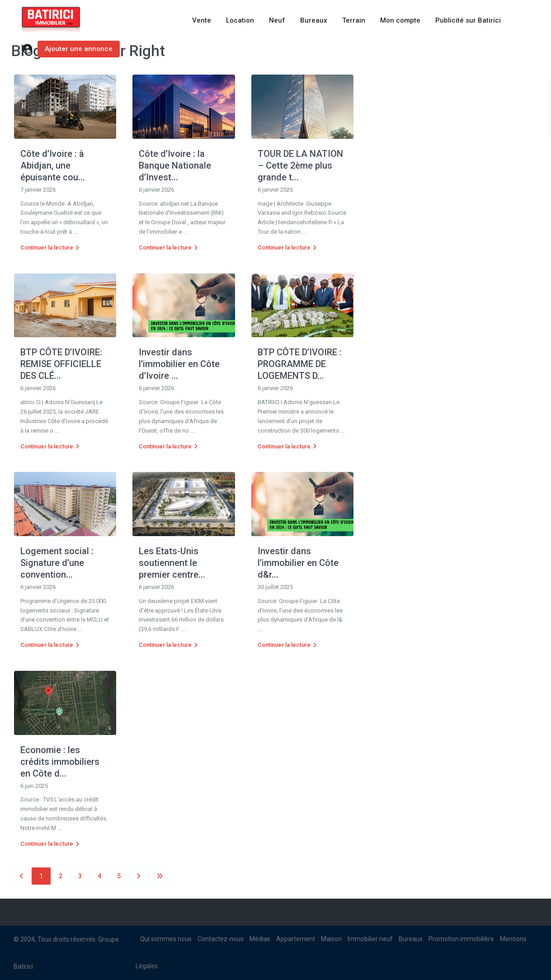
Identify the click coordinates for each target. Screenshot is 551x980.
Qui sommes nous (166, 939)
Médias (260, 939)
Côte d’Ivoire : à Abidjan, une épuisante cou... (53, 165)
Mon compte (400, 20)
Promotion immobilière (461, 939)
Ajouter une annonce (79, 49)
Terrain (354, 20)
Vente (202, 20)
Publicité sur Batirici (468, 20)
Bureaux (314, 20)
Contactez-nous (221, 939)
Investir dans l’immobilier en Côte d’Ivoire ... (179, 364)
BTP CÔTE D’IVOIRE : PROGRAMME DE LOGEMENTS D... (300, 364)
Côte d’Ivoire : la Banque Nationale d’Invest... (175, 165)
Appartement (296, 939)
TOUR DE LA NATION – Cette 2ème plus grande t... (300, 165)
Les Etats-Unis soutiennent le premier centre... (172, 563)
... (75, 232)
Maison (331, 939)
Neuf (277, 20)
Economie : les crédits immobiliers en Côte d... (60, 762)
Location (240, 20)
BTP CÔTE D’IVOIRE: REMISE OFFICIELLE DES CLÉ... (61, 364)
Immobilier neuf (370, 939)
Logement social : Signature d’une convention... (57, 563)
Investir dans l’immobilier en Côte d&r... (298, 563)
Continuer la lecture (50, 247)
